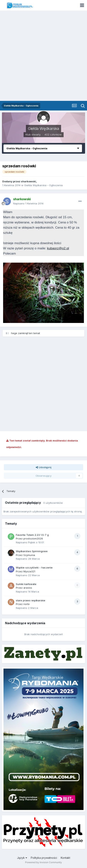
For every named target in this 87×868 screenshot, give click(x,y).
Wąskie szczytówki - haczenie (34, 568)
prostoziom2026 (33, 539)
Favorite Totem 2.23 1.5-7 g (32, 535)
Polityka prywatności (44, 858)
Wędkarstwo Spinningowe (32, 551)
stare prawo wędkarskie (31, 600)
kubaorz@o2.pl (58, 248)
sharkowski (28, 181)
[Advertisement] (43, 56)
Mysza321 (29, 571)
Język (22, 858)
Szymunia (29, 555)
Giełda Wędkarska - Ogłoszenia (43, 185)
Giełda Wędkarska (43, 129)
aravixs (28, 588)
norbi (26, 604)
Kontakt (65, 858)
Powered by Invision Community (43, 862)
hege (14, 333)
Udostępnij (44, 467)
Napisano (28, 203)
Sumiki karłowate (26, 584)
